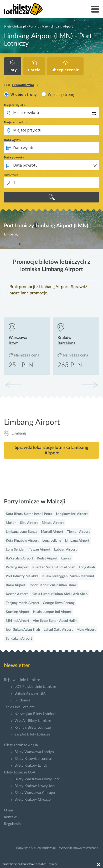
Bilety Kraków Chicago (33, 800)
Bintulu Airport (53, 523)
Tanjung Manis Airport (22, 603)
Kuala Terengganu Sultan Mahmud (68, 576)
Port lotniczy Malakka (22, 576)
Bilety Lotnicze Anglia (21, 745)
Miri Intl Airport (17, 621)
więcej (53, 864)
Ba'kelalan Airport (19, 559)
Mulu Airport (86, 630)
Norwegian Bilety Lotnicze (35, 714)
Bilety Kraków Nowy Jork (35, 786)
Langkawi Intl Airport (72, 514)
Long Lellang (52, 541)
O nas (9, 810)
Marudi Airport (52, 532)
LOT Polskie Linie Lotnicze (35, 687)
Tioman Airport (78, 532)
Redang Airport (17, 567)
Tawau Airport (40, 550)
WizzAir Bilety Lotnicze (33, 721)
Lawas (66, 559)
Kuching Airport (18, 612)
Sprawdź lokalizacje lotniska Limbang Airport (51, 450)
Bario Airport (16, 585)
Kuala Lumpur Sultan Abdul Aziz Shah (60, 594)
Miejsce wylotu (15, 105)
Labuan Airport (65, 550)
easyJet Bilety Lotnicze (32, 734)
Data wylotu (13, 140)
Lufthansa (22, 700)
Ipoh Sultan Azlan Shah (23, 630)
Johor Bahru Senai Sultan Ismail (53, 585)
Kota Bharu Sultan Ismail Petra (29, 514)
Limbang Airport (77, 541)
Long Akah (87, 567)
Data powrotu (14, 157)
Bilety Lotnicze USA (20, 772)
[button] (90, 385)
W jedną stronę (61, 94)
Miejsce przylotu (16, 122)
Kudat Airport (47, 559)
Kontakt (10, 817)
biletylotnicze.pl (15, 26)
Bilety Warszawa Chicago (35, 793)
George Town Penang (59, 603)
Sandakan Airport (19, 639)
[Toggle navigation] (95, 9)
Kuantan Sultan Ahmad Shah (54, 567)
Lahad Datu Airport (58, 630)
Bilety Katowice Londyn (33, 759)
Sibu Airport (29, 523)
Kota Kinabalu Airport (22, 541)
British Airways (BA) (30, 694)
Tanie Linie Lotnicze (19, 707)
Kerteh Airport (17, 594)
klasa (7, 85)
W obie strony (24, 94)
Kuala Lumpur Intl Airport (52, 612)
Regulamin (12, 824)
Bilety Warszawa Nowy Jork (37, 779)
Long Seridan (16, 550)
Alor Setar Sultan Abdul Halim (55, 621)
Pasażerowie (11, 175)
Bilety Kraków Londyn (32, 766)
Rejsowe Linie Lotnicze (22, 680)
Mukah (11, 523)
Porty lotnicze (38, 26)
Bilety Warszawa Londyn (34, 752)
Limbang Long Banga (22, 532)
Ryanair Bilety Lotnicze (33, 728)
